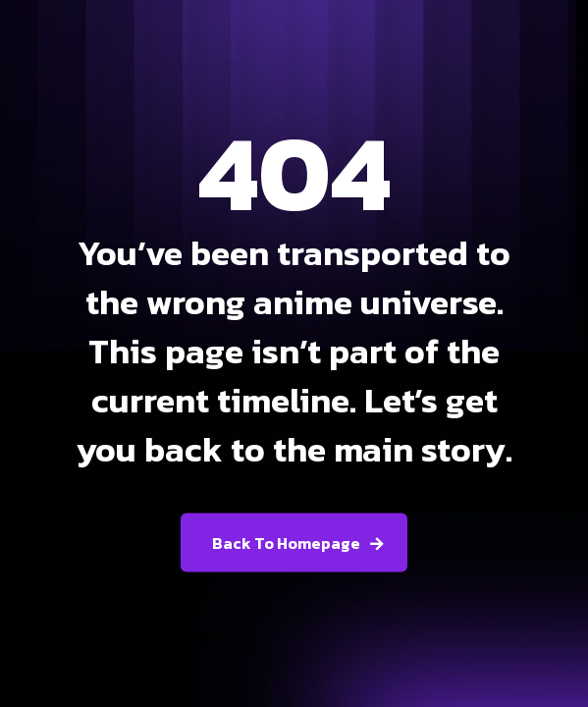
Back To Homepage (286, 543)
